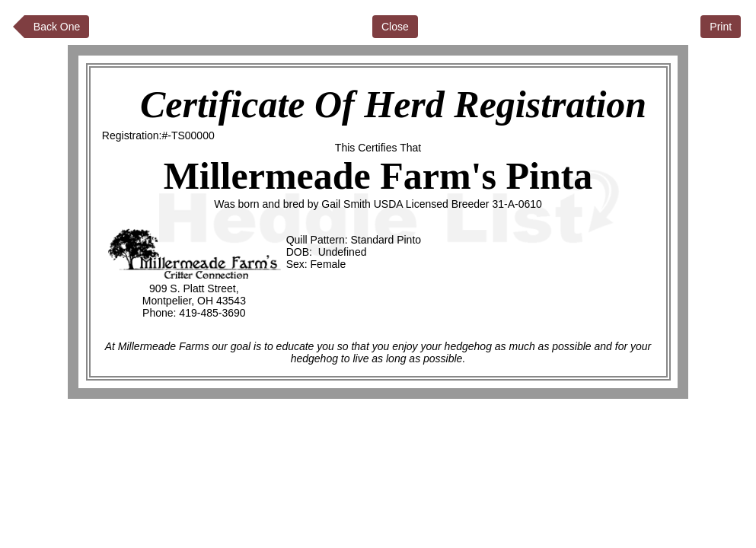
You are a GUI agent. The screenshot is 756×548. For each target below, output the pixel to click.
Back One (57, 27)
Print (721, 27)
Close (395, 27)
